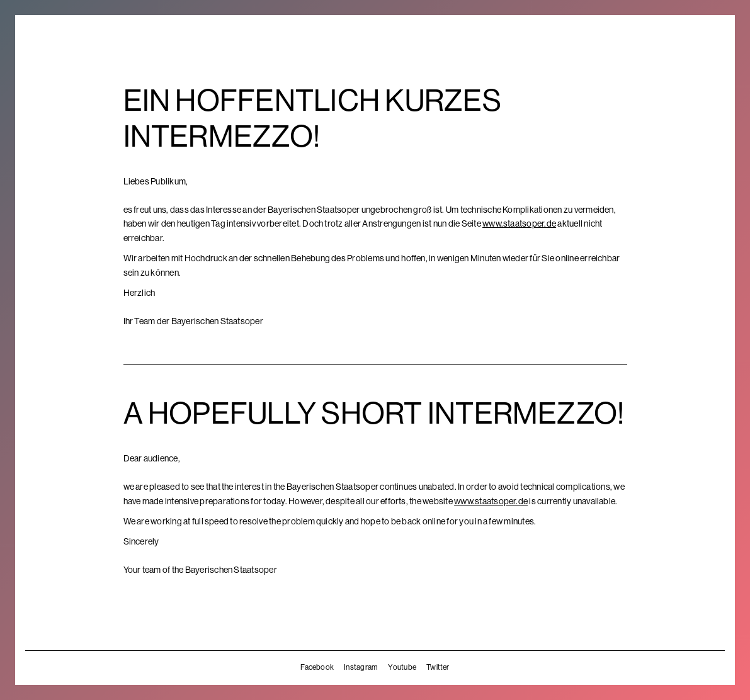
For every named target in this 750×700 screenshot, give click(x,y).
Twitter (438, 667)
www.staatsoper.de (519, 223)
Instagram (361, 667)
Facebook (317, 667)
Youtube (402, 667)
